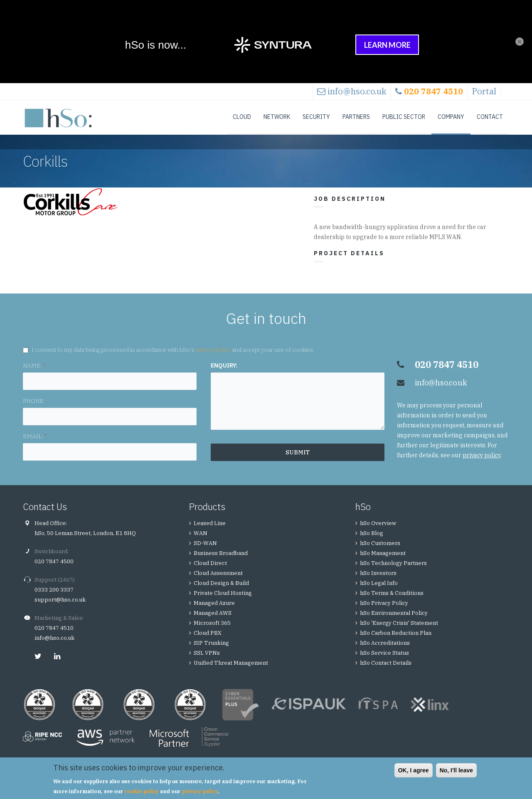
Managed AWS (213, 621)
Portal (484, 91)
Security (316, 117)
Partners (356, 117)
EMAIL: (35, 444)
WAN (201, 541)
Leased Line (210, 531)
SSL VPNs (207, 661)
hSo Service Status (384, 661)
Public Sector (404, 117)
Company (451, 117)
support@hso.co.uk (60, 608)
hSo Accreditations (385, 651)
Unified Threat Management (231, 671)
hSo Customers (380, 551)
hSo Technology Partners (393, 571)
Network (277, 117)
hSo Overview (378, 531)
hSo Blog (372, 541)
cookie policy (142, 791)
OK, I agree (414, 770)
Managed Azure (214, 611)
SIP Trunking (211, 651)
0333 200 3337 (54, 598)
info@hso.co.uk (357, 91)
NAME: (34, 374)
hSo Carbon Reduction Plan (396, 641)
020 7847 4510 (54, 636)
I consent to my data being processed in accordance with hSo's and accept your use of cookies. (173, 358)
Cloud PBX (208, 641)
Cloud (242, 117)
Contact (490, 117)
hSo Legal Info (379, 591)
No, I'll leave (456, 770)
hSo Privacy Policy (384, 611)
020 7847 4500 (54, 570)
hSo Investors (378, 581)
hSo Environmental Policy (394, 621)
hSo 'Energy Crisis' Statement (399, 631)
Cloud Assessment (218, 581)
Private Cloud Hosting (223, 601)
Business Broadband (221, 561)
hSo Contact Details (386, 671)
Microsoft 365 (212, 631)
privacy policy (213, 358)
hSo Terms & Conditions (392, 601)
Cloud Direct (210, 571)
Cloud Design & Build (221, 591)
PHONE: (34, 409)
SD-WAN (205, 551)
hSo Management (383, 561)
